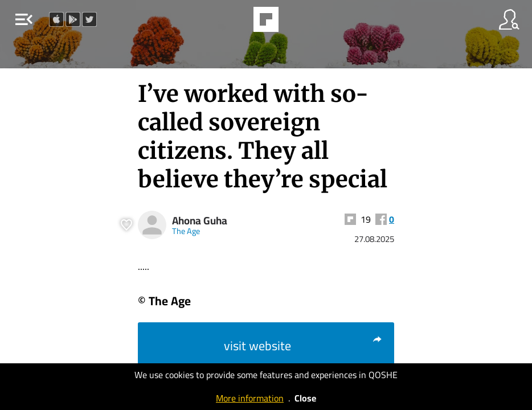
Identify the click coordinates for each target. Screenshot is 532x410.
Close (305, 398)
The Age (186, 231)
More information (250, 398)
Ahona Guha (200, 221)
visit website (303, 346)
